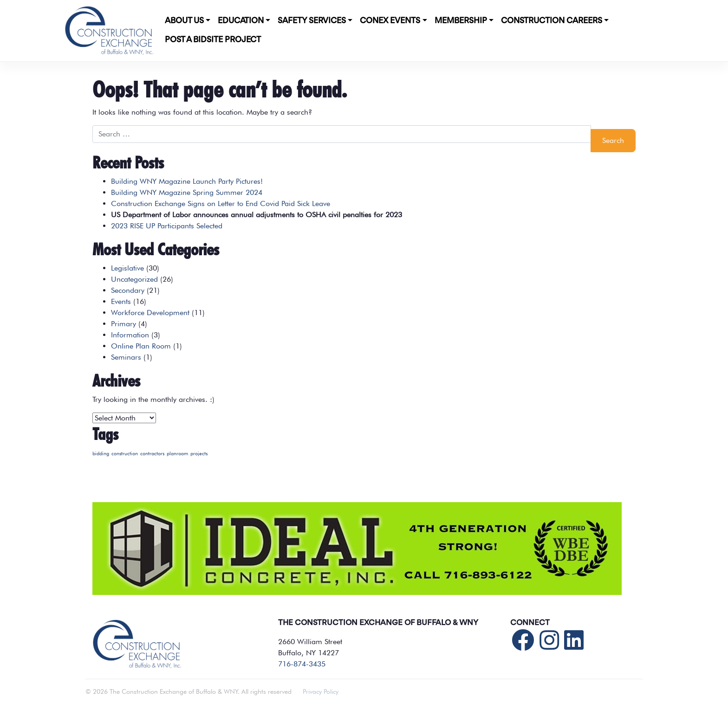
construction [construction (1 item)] (125, 454)
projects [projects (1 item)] (199, 454)
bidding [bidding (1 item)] (101, 454)
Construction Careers (552, 21)
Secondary (128, 290)
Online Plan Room (141, 346)
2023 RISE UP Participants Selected (167, 226)
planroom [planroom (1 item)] (177, 454)
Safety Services (312, 21)
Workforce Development (150, 313)
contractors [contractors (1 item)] (152, 454)
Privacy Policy (321, 691)
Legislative (127, 268)
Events (121, 301)
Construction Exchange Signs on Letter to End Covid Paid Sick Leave (221, 203)
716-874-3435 (302, 664)
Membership (461, 21)
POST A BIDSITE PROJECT (213, 40)
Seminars (126, 357)
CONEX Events (390, 21)
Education (241, 21)
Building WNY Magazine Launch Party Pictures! (187, 181)
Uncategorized (134, 279)
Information (130, 335)
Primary (123, 324)
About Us (184, 21)
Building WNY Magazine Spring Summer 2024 (187, 192)
